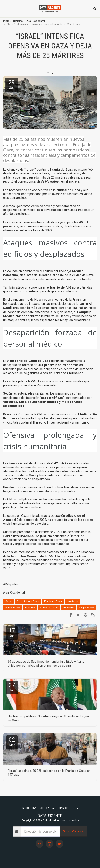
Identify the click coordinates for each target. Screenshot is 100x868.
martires (30, 608)
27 (12, 687)
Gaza (8, 601)
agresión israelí (49, 608)
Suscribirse (73, 831)
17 (12, 632)
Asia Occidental (36, 21)
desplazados (86, 608)
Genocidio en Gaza (28, 601)
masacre (69, 608)
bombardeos (13, 608)
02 (12, 742)
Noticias (18, 21)
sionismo (73, 601)
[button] (5, 9)
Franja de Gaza (53, 601)
